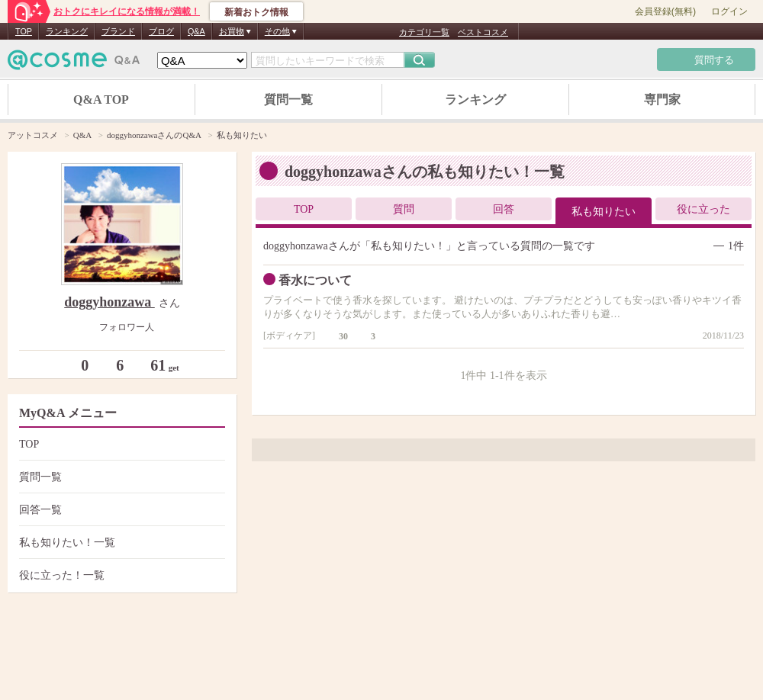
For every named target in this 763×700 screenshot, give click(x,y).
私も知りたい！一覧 (120, 543)
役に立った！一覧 (120, 575)
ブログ (161, 31)
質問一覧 (288, 100)
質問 (404, 209)
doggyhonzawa (109, 302)
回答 (504, 209)
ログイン (729, 11)
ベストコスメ (483, 32)
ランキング (67, 31)
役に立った (703, 209)
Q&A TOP (101, 100)
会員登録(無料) (665, 11)
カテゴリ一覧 (424, 32)
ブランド (118, 31)
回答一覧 (120, 510)
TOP (24, 31)
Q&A (196, 31)
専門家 (662, 100)
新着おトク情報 (256, 12)
